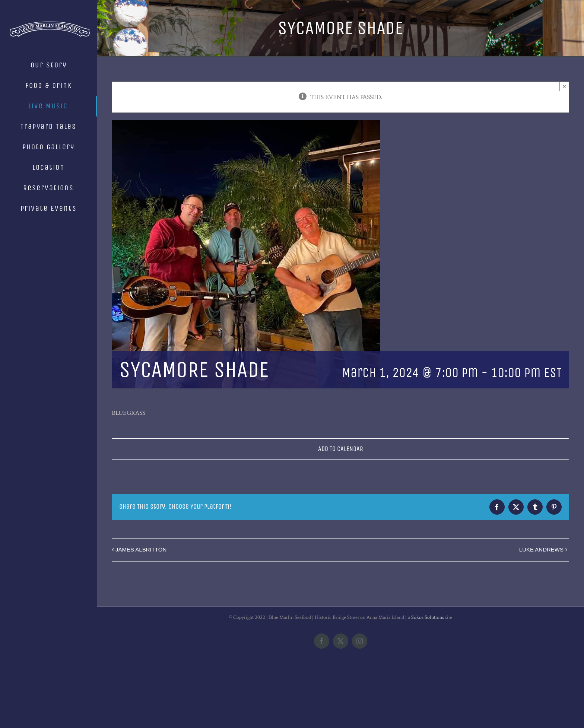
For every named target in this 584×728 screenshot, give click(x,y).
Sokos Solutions (428, 678)
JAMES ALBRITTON (141, 549)
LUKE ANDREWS (541, 549)
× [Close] (564, 86)
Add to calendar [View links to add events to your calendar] (341, 449)
